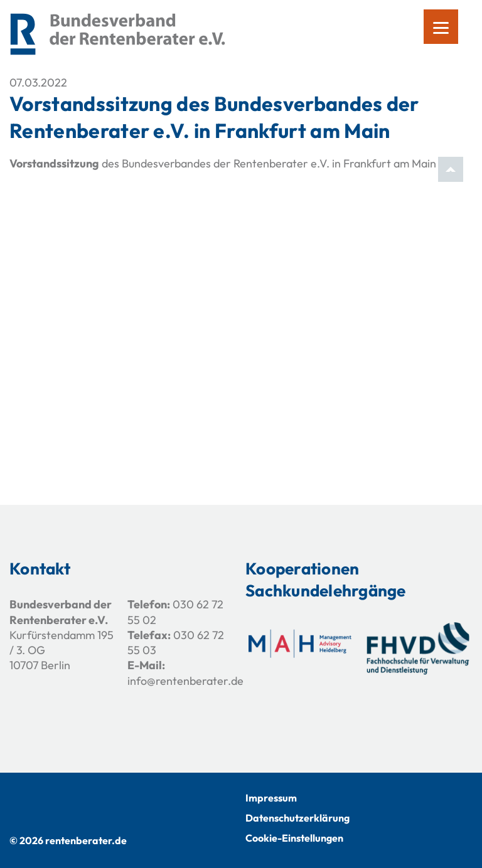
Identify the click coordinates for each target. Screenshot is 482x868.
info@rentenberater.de (185, 681)
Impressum (271, 798)
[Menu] (441, 27)
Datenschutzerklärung (297, 818)
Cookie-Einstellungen (294, 838)
